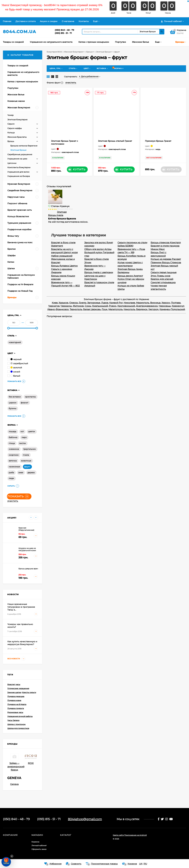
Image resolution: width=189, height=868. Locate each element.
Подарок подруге (16, 708)
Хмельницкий (100, 306)
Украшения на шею (17, 159)
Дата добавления (89, 76)
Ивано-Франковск (58, 309)
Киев (55, 303)
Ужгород (153, 309)
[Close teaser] (12, 856)
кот (22, 431)
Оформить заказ (39, 849)
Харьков (63, 303)
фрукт (27, 467)
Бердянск (142, 309)
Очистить (13, 501)
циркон (13, 403)
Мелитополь (115, 309)
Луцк (104, 309)
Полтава (176, 303)
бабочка (13, 437)
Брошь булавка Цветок (64, 266)
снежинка (14, 449)
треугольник (29, 449)
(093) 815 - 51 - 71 (63, 33)
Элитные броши (18, 150)
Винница (155, 303)
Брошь (11, 141)
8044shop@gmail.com (85, 819)
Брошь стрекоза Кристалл (166, 243)
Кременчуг (178, 306)
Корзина (35, 842)
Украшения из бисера (19, 176)
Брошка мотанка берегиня (24, 146)
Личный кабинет (39, 845)
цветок (32, 431)
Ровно (113, 306)
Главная (7, 21)
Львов (105, 303)
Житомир (78, 306)
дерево (31, 472)
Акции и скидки (49, 21)
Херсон (166, 303)
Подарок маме (14, 700)
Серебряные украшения (20, 154)
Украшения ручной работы (20, 716)
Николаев (129, 303)
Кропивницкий (126, 306)
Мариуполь (143, 303)
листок (22, 443)
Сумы (88, 306)
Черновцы (165, 306)
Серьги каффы (15, 128)
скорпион (14, 455)
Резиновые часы (15, 712)
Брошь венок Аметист (130, 276)
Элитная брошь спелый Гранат (115, 141)
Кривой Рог (116, 303)
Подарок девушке (16, 696)
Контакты (84, 21)
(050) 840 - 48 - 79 (64, 30)
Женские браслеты (17, 137)
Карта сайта (118, 835)
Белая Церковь (92, 309)
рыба (11, 472)
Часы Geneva (13, 720)
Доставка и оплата (26, 21)
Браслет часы (14, 684)
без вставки (15, 397)
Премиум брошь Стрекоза (166, 262)
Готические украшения (18, 688)
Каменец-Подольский (172, 309)
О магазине (68, 21)
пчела (26, 455)
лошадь (12, 431)
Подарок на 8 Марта (17, 704)
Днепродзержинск (147, 306)
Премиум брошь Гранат (158, 141)
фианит (24, 403)
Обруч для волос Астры (98, 249)
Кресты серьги (29, 692)
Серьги (11, 124)
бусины (12, 408)
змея (21, 472)
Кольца (11, 133)
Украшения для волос (18, 172)
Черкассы (66, 306)
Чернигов (54, 306)
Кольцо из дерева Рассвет (166, 259)
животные (26, 461)
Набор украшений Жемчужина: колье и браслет (63, 259)
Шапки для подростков (18, 728)
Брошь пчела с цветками (99, 272)
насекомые (14, 467)
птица (12, 443)
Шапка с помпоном (16, 724)
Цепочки (12, 163)
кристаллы (30, 397)
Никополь (129, 309)
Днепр (82, 303)
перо (24, 437)
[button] (6, 862)
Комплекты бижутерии (19, 167)
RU (146, 864)
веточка (13, 461)
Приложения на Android (135, 835)
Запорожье (94, 303)
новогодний (15, 342)
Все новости (16, 659)
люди (11, 478)
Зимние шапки (14, 692)
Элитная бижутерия (17, 120)
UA (141, 864)
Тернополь (76, 309)
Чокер (10, 115)
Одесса (73, 303)
